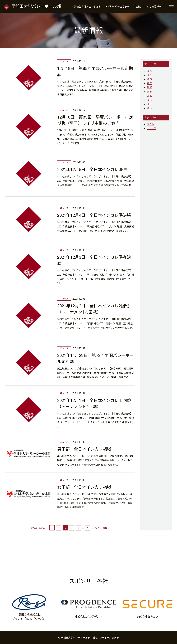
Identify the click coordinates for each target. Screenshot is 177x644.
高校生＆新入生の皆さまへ (88, 7)
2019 (150, 100)
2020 (150, 96)
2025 (150, 75)
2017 (150, 108)
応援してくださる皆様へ (148, 7)
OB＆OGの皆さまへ (119, 7)
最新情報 (88, 30)
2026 (150, 71)
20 (88, 528)
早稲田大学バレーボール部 (32, 7)
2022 (150, 87)
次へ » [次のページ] (98, 528)
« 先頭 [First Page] (34, 528)
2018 (150, 104)
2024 (150, 79)
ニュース (152, 128)
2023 (150, 83)
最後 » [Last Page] (106, 528)
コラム (150, 124)
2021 (150, 92)
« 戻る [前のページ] (42, 528)
